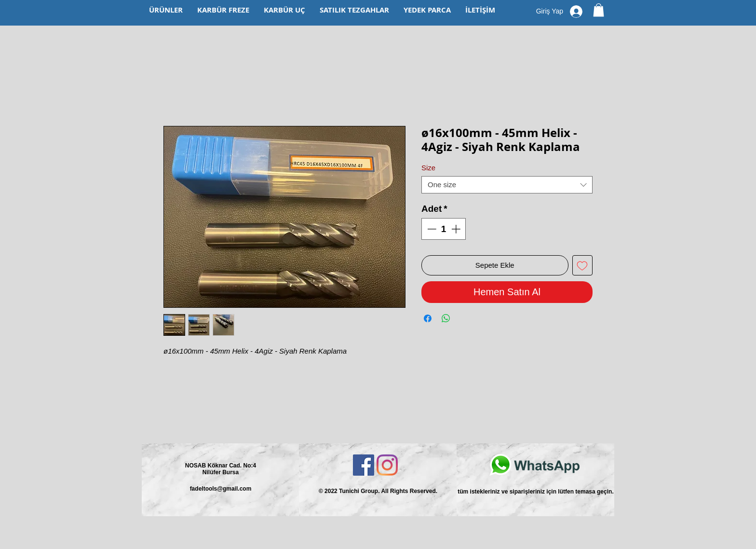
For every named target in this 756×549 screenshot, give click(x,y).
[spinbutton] (444, 229)
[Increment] (457, 229)
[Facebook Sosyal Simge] (364, 465)
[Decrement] (431, 229)
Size (428, 168)
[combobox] (507, 185)
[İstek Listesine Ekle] (583, 266)
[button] (599, 10)
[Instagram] (387, 465)
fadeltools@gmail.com (221, 489)
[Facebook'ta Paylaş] (428, 318)
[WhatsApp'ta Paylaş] (446, 318)
